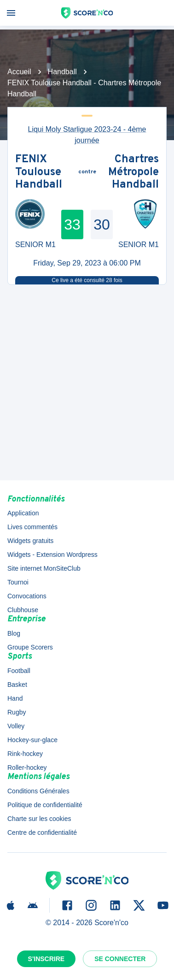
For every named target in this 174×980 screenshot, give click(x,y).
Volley (16, 726)
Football (19, 671)
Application (23, 513)
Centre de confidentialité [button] (42, 832)
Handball (62, 72)
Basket (17, 685)
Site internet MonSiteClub (44, 568)
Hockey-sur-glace (32, 740)
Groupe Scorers (30, 647)
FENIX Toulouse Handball (39, 173)
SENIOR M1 (35, 245)
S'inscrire (46, 959)
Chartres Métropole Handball (133, 173)
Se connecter (120, 959)
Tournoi (18, 582)
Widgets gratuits (30, 541)
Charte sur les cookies (39, 819)
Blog (14, 633)
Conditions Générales (38, 791)
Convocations (27, 596)
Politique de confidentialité (45, 805)
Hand (15, 698)
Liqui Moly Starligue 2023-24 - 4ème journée (87, 135)
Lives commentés (32, 527)
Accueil (19, 72)
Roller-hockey (27, 767)
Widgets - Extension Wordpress (52, 555)
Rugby (17, 712)
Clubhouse (23, 610)
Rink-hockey (25, 754)
